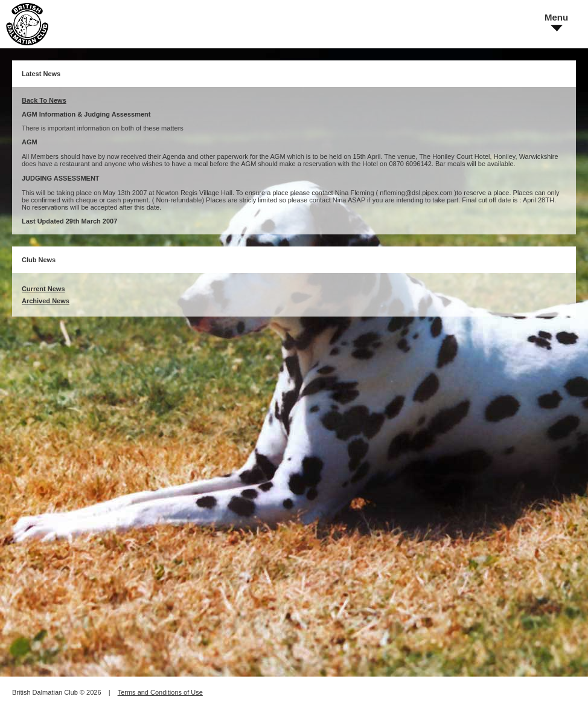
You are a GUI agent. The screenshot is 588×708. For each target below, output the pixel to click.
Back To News (44, 100)
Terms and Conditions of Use (160, 692)
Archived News (46, 301)
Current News (43, 289)
